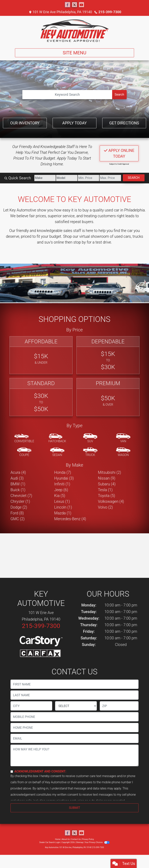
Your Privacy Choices (97, 842)
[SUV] (90, 438)
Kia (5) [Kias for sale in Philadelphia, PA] (60, 496)
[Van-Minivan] (123, 438)
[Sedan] (57, 452)
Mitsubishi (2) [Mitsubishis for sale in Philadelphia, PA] (110, 472)
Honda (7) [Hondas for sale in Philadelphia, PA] (63, 472)
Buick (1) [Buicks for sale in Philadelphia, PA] (18, 490)
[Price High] (110, 178)
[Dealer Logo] (74, 31)
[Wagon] (123, 452)
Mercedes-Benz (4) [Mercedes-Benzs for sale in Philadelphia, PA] (70, 519)
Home (58, 839)
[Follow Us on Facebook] (68, 5)
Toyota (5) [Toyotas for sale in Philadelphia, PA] (107, 496)
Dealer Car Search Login (50, 842)
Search (119, 94)
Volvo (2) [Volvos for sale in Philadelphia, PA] (105, 507)
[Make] (45, 178)
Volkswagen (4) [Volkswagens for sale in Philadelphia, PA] (111, 501)
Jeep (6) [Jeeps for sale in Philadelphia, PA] (61, 490)
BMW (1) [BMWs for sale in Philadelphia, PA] (18, 484)
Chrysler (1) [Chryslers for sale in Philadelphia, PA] (20, 501)
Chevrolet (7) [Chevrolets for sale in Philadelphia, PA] (21, 496)
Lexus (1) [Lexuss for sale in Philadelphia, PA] (62, 501)
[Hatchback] (57, 438)
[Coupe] (24, 452)
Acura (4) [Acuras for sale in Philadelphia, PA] (18, 472)
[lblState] (76, 706)
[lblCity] (31, 706)
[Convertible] (24, 438)
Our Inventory (25, 123)
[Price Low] (88, 178)
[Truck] (90, 452)
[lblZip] (119, 706)
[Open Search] (67, 95)
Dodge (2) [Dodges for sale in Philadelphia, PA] (19, 507)
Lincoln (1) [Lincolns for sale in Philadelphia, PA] (63, 507)
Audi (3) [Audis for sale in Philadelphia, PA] (17, 478)
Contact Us (76, 839)
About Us (66, 839)
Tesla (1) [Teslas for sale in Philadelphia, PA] (105, 490)
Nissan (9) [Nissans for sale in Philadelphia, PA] (107, 478)
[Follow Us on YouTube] (81, 5)
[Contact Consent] (12, 772)
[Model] (67, 178)
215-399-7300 (110, 12)
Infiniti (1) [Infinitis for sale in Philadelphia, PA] (62, 484)
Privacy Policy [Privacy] (88, 839)
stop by (80, 242)
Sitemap (80, 842)
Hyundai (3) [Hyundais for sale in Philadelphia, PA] (64, 478)
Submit (74, 808)
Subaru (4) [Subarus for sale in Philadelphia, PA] (107, 484)
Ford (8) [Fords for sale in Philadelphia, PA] (17, 513)
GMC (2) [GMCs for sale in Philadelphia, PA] (18, 519)
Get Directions (124, 123)
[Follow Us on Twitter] (74, 5)
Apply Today (74, 123)
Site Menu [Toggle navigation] (74, 53)
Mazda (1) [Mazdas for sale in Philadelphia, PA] (63, 513)
